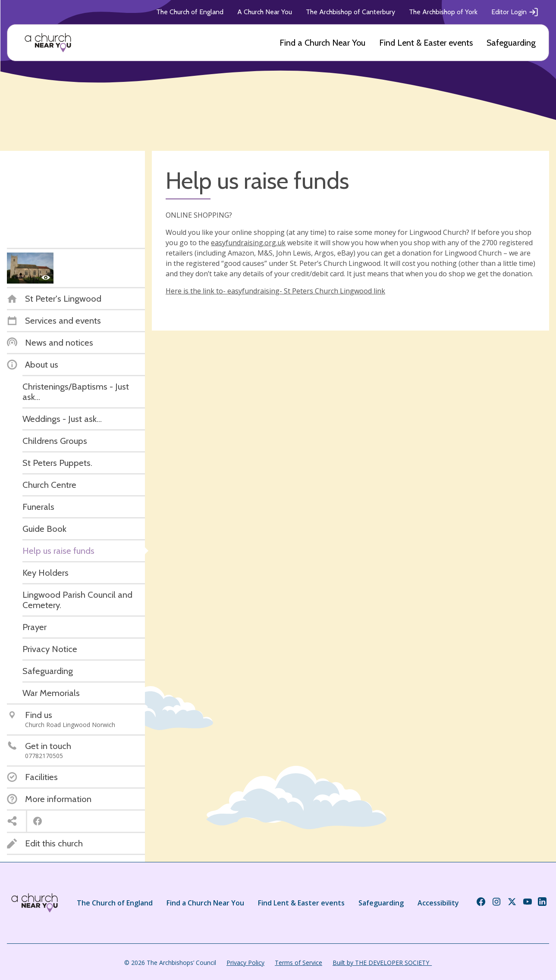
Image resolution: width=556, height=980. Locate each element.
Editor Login (515, 12)
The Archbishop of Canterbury (350, 12)
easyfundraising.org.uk (248, 243)
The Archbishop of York (443, 12)
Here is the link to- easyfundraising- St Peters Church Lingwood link (275, 291)
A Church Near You (265, 12)
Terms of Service (298, 963)
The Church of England (190, 12)
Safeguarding (511, 43)
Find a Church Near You (322, 43)
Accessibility (438, 903)
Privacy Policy (245, 963)
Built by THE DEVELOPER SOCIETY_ (382, 963)
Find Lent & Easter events (426, 43)
